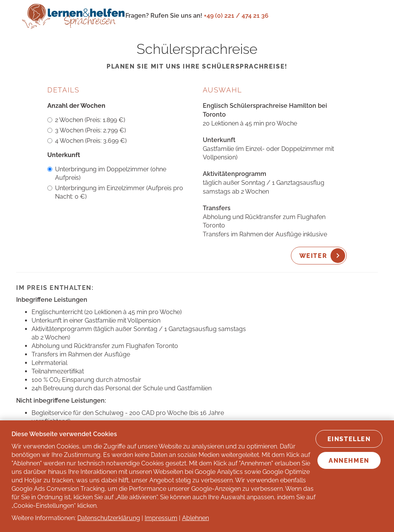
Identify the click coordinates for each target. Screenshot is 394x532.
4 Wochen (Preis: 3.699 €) (87, 141)
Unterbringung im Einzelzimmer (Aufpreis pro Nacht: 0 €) (115, 192)
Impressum (161, 518)
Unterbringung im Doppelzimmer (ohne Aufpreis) (107, 173)
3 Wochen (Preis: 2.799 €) (87, 130)
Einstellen (349, 439)
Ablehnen (195, 518)
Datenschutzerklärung (109, 518)
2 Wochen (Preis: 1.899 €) (86, 120)
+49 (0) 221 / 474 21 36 (236, 16)
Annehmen (349, 461)
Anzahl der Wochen (76, 106)
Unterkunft (64, 155)
